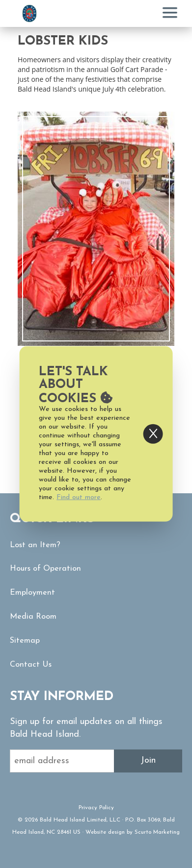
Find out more (79, 497)
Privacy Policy (96, 808)
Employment (32, 593)
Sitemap (25, 641)
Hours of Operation (45, 569)
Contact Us (31, 665)
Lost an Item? (35, 545)
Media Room (33, 617)
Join (148, 760)
